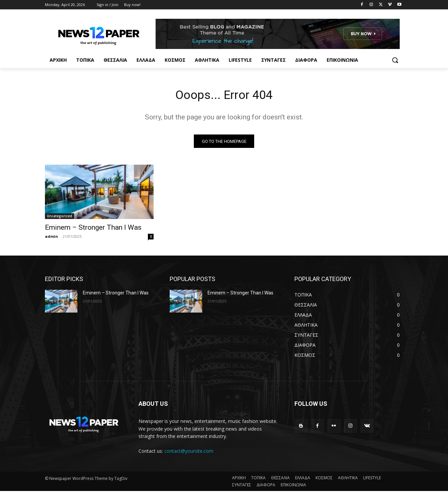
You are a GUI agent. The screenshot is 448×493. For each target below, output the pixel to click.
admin (51, 238)
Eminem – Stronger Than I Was (93, 229)
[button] (395, 60)
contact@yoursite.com (189, 453)
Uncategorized (60, 218)
